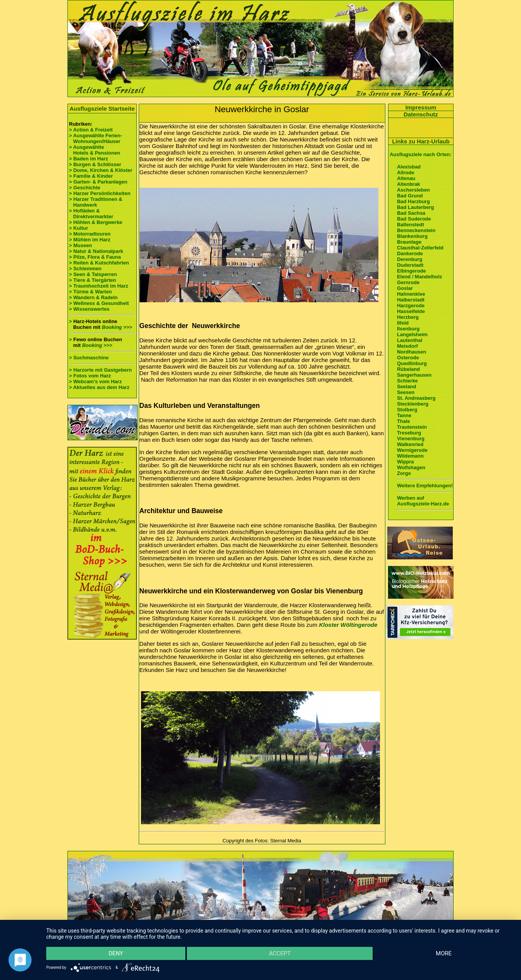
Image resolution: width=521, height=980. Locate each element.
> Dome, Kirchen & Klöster (101, 170)
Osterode (408, 358)
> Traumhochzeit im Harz (99, 286)
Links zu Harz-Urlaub (421, 141)
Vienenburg (411, 439)
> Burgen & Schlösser (95, 164)
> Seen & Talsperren (93, 274)
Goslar (405, 288)
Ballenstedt (410, 225)
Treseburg (409, 433)
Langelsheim (412, 334)
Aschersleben (413, 190)
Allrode (406, 173)
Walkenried (410, 444)
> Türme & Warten (90, 292)
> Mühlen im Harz (90, 240)
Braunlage (409, 242)
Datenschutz (421, 114)
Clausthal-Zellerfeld (420, 248)
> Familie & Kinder (91, 176)
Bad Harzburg (413, 201)
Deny (116, 953)
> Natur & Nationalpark (96, 251)
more (444, 953)
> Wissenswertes (89, 309)
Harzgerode (411, 306)
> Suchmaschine (89, 358)
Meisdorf (407, 346)
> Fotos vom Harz (90, 376)
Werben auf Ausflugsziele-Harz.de (423, 501)
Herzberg (408, 317)
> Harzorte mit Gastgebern (100, 370)
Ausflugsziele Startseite (102, 109)
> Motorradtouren (90, 234)
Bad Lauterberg (415, 207)
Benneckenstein (416, 230)
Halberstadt (411, 300)
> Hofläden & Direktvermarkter (91, 214)
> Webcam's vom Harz (95, 381)
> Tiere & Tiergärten (92, 280)
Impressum (421, 107)
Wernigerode (412, 450)
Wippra (405, 462)
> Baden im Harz (89, 159)
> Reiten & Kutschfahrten (99, 263)
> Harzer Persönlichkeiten (100, 193)
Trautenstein (412, 427)
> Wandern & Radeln (93, 297)
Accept (280, 953)
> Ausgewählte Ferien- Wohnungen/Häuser (96, 138)
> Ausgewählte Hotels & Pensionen (95, 150)
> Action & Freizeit (91, 130)
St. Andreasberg (416, 398)
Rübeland (408, 369)
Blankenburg (412, 236)
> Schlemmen (85, 269)
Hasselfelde (411, 311)
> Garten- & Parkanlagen (98, 182)
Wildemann (410, 456)
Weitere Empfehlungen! (425, 486)
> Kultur (78, 228)
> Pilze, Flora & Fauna (95, 257)
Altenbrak (408, 184)
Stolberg (407, 410)
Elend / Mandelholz (419, 277)
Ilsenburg (408, 329)
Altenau (406, 178)
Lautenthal (410, 340)
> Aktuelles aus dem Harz (99, 387)
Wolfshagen (411, 467)
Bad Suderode (414, 219)
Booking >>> (117, 327)
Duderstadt (410, 265)
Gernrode (408, 282)
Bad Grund (410, 196)
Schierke (407, 381)
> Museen (81, 245)
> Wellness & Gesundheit (99, 303)
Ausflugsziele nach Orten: (420, 154)
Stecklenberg (413, 404)
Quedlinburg (412, 363)
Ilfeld (403, 323)
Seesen (406, 392)
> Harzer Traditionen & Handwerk (96, 202)
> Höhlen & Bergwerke (96, 222)
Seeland (407, 386)
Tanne (404, 415)
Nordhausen (412, 352)
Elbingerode (411, 271)
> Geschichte (85, 188)
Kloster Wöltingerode (348, 625)
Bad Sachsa (411, 213)
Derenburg (410, 259)
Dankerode (410, 253)
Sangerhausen (414, 375)
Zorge (404, 473)
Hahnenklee (411, 294)
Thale (403, 421)
